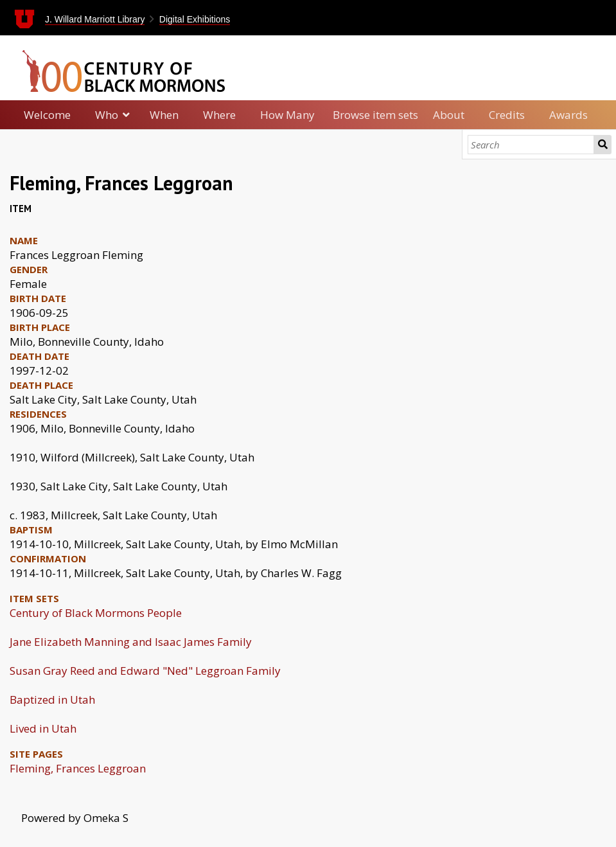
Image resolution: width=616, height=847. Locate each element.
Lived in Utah (43, 728)
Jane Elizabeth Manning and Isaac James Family (131, 642)
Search (603, 145)
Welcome (47, 115)
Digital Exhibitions (195, 19)
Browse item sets (375, 115)
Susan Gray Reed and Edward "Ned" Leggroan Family (145, 671)
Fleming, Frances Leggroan (78, 768)
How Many (287, 115)
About (449, 115)
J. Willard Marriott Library (95, 19)
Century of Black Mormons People (96, 613)
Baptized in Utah (52, 700)
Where (219, 115)
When (164, 115)
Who (107, 115)
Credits (507, 115)
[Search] (531, 145)
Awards (568, 115)
